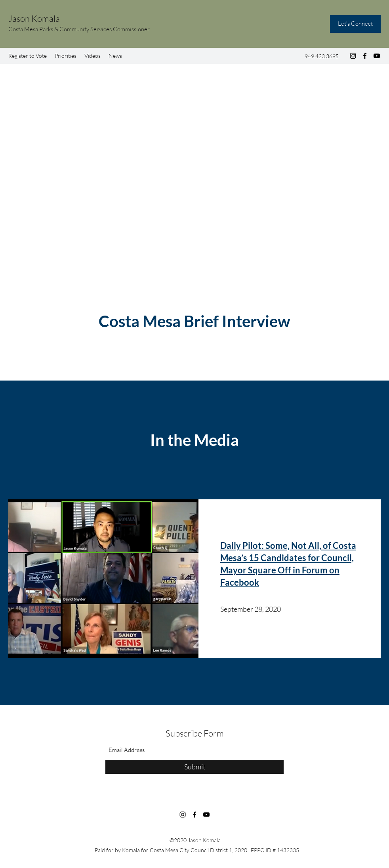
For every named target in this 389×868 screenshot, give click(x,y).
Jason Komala (34, 18)
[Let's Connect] (355, 24)
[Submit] (194, 767)
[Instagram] (353, 56)
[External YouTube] (194, 199)
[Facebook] (365, 56)
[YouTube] (377, 56)
